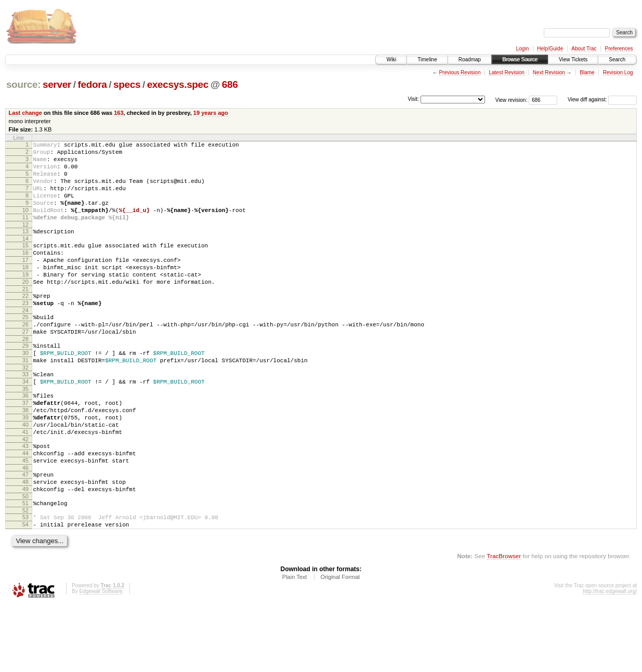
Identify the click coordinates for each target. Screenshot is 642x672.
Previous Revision (460, 73)
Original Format (340, 644)
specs (127, 84)
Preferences (619, 49)
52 (25, 574)
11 (25, 233)
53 (25, 581)
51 (25, 565)
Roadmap (470, 60)
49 (25, 550)
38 (25, 457)
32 (25, 408)
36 (25, 439)
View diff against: (602, 100)
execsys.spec (178, 84)
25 (25, 348)
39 (25, 466)
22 (25, 324)
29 (25, 381)
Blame (587, 73)
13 (25, 248)
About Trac (584, 49)
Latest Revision (506, 73)
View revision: (512, 100)
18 (25, 291)
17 (25, 282)
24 (25, 341)
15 (25, 264)
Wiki (391, 60)
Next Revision (549, 73)
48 (25, 541)
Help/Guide (550, 49)
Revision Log (618, 73)
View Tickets (573, 60)
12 (25, 242)
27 (25, 366)
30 (25, 390)
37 (25, 448)
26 (25, 357)
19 (25, 299)
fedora (92, 84)
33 (25, 415)
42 (25, 492)
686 (230, 84)
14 (25, 257)
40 (25, 475)
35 (25, 432)
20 (25, 308)
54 (25, 590)
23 (25, 333)
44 (25, 508)
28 (25, 375)
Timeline (427, 60)
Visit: (413, 99)
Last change (25, 113)
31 (25, 399)
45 (25, 517)
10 (25, 224)
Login (522, 49)
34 (25, 424)
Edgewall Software (101, 658)
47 (25, 532)
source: (23, 84)
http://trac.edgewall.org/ (610, 658)
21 (25, 317)
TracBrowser (504, 623)
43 (25, 499)
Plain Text (295, 644)
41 (25, 483)
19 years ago (211, 113)
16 (25, 273)
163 (119, 113)
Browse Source (520, 60)
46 (25, 525)
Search (617, 60)
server (57, 84)
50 (25, 559)
